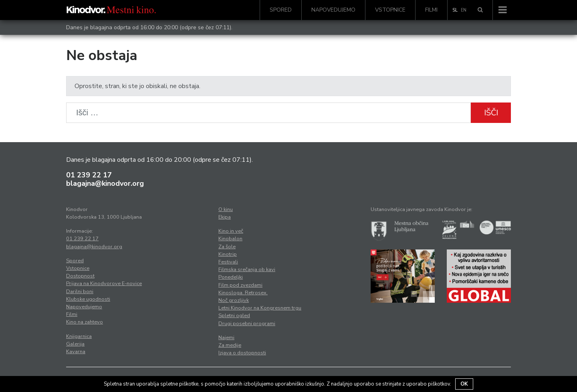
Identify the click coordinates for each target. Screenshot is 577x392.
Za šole (227, 247)
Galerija (75, 344)
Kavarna (76, 352)
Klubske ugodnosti (88, 299)
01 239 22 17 (89, 175)
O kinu (226, 209)
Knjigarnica (79, 336)
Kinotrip (228, 254)
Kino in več (231, 231)
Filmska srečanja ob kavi (247, 269)
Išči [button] (491, 113)
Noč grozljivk (234, 300)
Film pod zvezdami (240, 285)
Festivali (228, 262)
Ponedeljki (231, 277)
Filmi (431, 10)
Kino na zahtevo (85, 322)
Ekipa (225, 217)
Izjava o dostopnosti (242, 353)
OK (464, 384)
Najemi (226, 338)
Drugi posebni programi (247, 324)
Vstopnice (390, 10)
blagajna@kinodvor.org (105, 183)
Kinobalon (230, 239)
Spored (281, 10)
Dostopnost (80, 276)
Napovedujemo (333, 10)
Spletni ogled (234, 316)
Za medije (230, 345)
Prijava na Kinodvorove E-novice (104, 283)
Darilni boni (80, 291)
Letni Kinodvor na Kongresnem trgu (260, 308)
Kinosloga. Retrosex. (243, 293)
